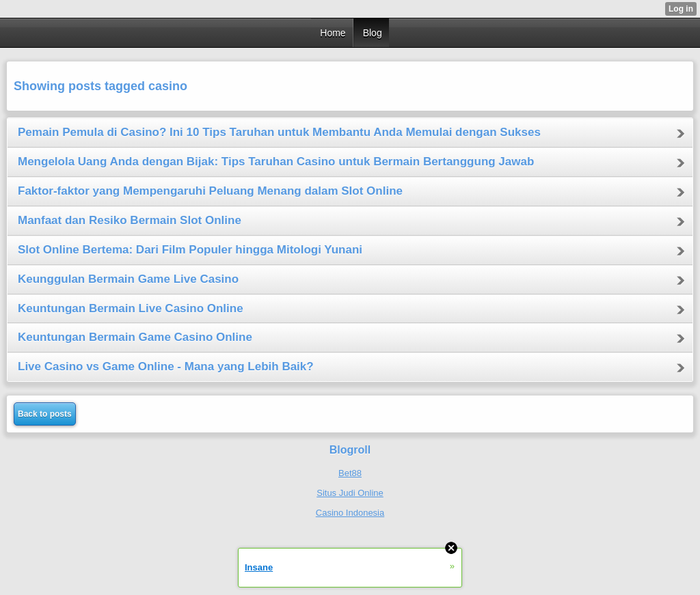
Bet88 (350, 473)
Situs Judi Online (350, 493)
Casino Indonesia (350, 513)
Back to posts (45, 414)
